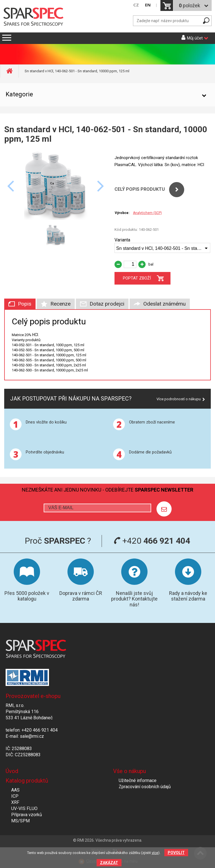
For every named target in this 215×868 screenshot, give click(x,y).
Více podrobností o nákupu (179, 399)
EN (148, 5)
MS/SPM (20, 821)
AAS (15, 790)
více (155, 853)
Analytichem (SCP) (147, 213)
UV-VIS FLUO (24, 808)
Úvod (12, 771)
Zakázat (109, 863)
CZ (136, 5)
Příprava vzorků (27, 815)
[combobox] (162, 248)
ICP (15, 796)
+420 (152, 541)
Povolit (176, 853)
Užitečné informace (138, 780)
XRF (15, 802)
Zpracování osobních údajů (145, 787)
